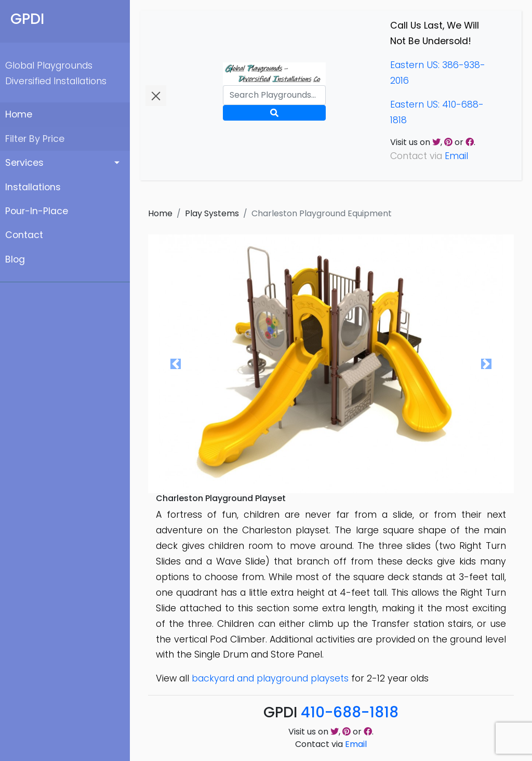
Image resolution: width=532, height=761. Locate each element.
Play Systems (212, 213)
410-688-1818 (350, 712)
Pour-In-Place (37, 211)
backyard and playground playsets (270, 678)
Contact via (331, 744)
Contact (24, 235)
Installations (33, 187)
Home (19, 114)
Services (24, 163)
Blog (15, 259)
